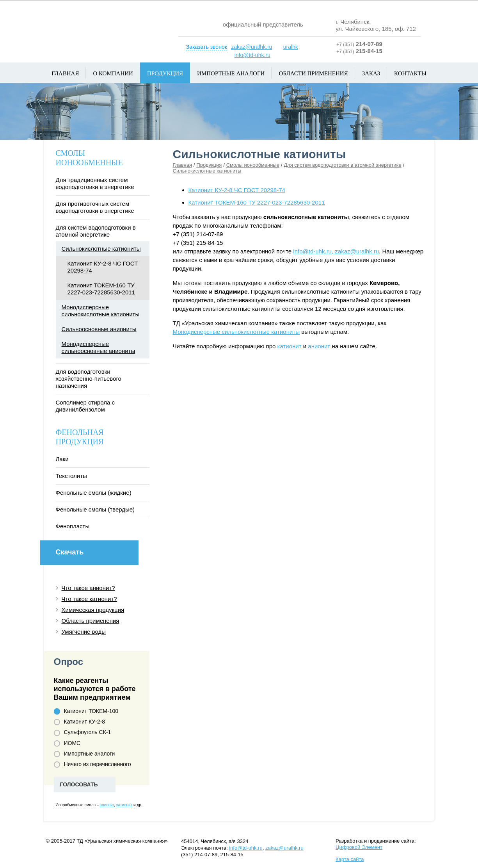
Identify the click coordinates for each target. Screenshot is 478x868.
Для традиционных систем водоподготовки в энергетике (95, 183)
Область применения (91, 621)
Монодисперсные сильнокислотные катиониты (236, 332)
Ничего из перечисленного (92, 764)
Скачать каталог (94, 555)
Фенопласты (73, 526)
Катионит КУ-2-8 (80, 722)
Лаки (62, 459)
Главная (65, 73)
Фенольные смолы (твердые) (95, 509)
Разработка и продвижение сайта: (376, 844)
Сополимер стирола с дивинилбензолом (85, 406)
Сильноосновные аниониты (99, 329)
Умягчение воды (84, 632)
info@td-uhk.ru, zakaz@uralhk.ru (336, 251)
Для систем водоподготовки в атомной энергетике (342, 165)
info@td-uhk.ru (252, 55)
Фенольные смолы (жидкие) (94, 493)
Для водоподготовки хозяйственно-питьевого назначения (89, 379)
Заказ (371, 73)
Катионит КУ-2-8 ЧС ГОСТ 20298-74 (237, 190)
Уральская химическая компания (105, 29)
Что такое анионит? (88, 588)
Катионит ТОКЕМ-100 (86, 711)
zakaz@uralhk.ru (251, 47)
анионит (319, 346)
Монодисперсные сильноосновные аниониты (99, 347)
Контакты (410, 73)
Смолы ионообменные (253, 165)
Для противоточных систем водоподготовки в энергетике (95, 207)
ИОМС (67, 743)
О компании (113, 73)
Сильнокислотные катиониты (207, 171)
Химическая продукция (93, 610)
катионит (290, 346)
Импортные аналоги (231, 73)
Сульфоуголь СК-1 (83, 732)
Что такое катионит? (89, 599)
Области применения (313, 73)
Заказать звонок (207, 47)
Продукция (165, 73)
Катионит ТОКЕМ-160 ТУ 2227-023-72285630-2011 (257, 202)
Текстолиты (71, 476)
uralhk (291, 47)
